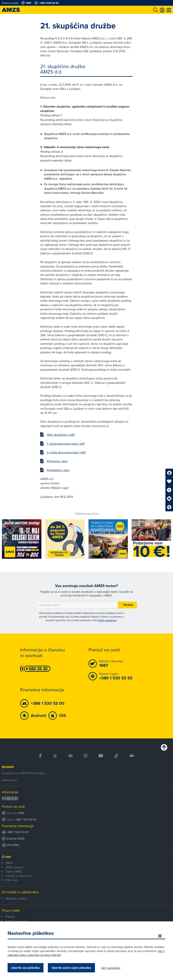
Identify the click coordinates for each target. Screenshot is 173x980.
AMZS (9, 863)
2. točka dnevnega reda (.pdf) (66, 452)
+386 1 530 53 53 (26, 820)
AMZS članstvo (14, 867)
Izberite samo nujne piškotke (71, 968)
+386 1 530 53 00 (18, 832)
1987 (21, 813)
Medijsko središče (16, 899)
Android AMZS (15, 839)
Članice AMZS (14, 871)
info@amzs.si (9, 780)
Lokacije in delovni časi (19, 876)
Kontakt (8, 767)
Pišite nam (12, 880)
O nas (6, 857)
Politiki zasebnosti (107, 620)
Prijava (128, 605)
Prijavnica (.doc (57, 461)
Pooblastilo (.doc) (58, 470)
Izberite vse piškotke (26, 968)
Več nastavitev (111, 968)
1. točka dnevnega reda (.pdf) (66, 444)
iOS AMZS (13, 845)
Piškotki (10, 917)
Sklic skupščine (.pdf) (61, 435)
